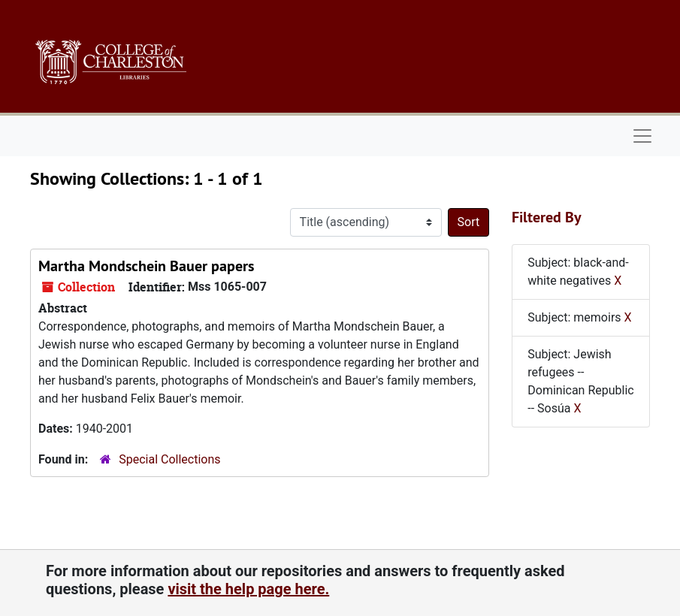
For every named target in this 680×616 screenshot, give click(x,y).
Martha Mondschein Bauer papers (146, 266)
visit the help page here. (248, 589)
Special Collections (169, 459)
